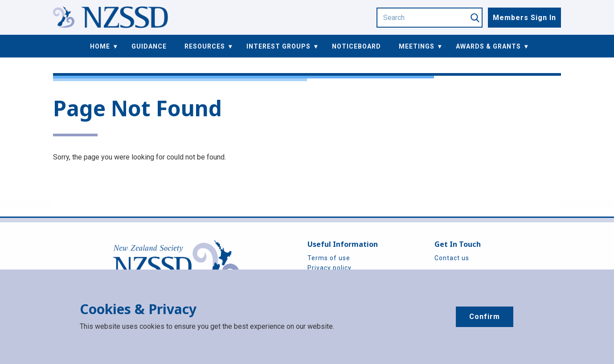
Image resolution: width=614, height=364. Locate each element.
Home (100, 46)
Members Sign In (524, 18)
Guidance (149, 46)
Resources (205, 46)
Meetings (417, 46)
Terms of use (329, 258)
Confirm (485, 317)
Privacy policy (330, 268)
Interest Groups (278, 46)
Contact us (452, 258)
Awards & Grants (488, 46)
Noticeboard (356, 46)
